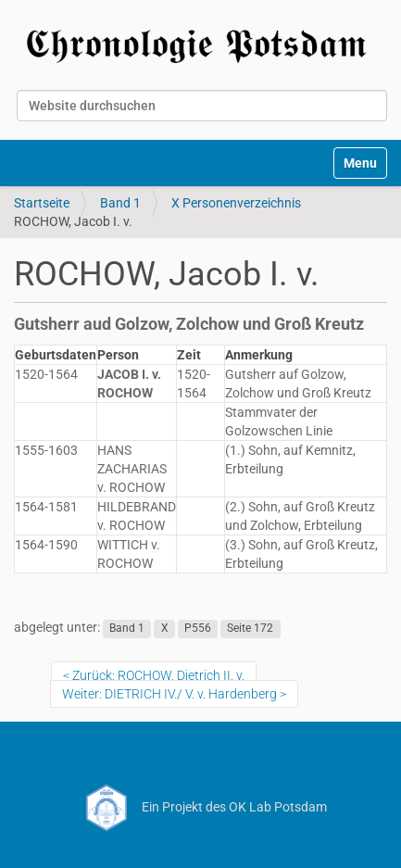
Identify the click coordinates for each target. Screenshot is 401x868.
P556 (198, 628)
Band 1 (120, 203)
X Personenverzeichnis (236, 203)
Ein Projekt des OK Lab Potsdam (200, 807)
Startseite (42, 203)
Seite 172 (250, 628)
